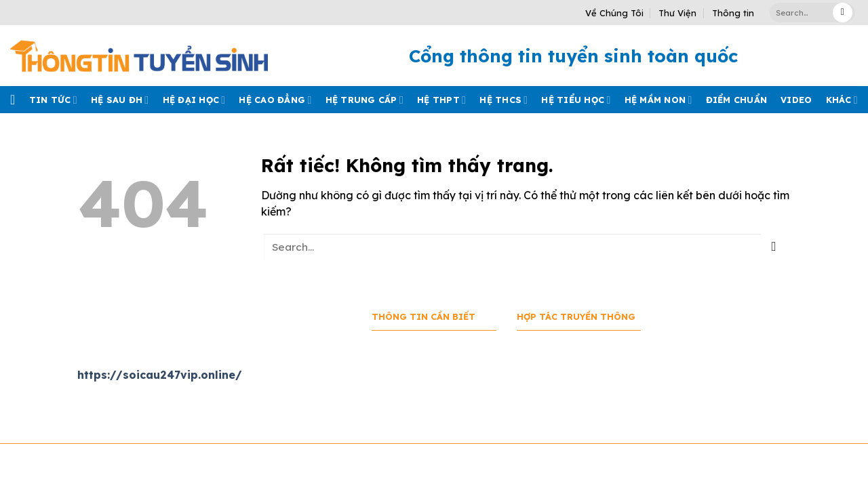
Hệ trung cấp (364, 100)
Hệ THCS (504, 100)
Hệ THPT (441, 100)
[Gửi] (843, 13)
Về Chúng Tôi (614, 13)
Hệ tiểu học (576, 100)
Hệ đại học (194, 100)
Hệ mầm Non (658, 100)
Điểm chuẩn (737, 100)
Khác (842, 100)
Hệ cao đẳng (275, 100)
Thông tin (733, 13)
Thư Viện (677, 13)
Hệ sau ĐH (120, 100)
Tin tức (53, 100)
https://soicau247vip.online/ (160, 375)
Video (796, 100)
